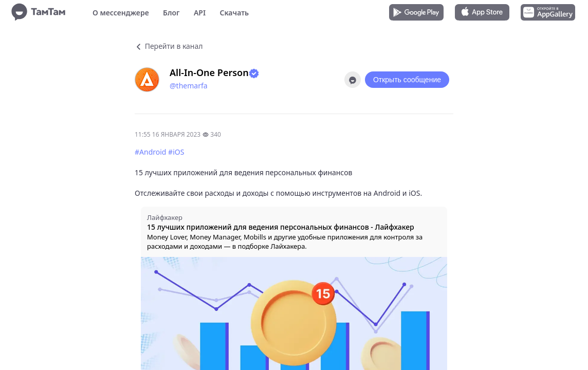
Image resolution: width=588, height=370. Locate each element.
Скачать (234, 13)
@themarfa (189, 86)
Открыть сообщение (407, 80)
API (200, 13)
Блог (171, 13)
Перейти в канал (169, 46)
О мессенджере (121, 13)
